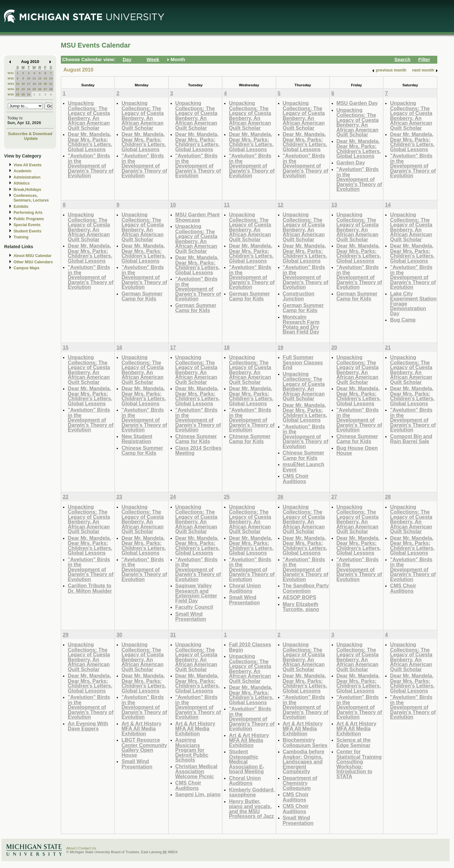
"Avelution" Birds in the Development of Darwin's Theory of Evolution (91, 166)
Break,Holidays (27, 190)
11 (34, 78)
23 (23, 89)
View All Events (28, 165)
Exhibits (21, 207)
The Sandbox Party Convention (306, 588)
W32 (11, 78)
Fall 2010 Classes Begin (250, 647)
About (71, 848)
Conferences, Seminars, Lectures (31, 198)
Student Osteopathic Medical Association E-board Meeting (247, 761)
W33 (11, 84)
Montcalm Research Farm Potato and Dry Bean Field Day (301, 324)
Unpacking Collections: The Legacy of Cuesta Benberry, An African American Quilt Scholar (89, 115)
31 (29, 94)
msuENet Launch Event (304, 467)
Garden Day (351, 163)
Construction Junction (299, 296)
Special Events (27, 225)
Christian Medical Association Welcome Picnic (196, 771)
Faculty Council (194, 607)
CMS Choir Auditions (296, 479)
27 (45, 89)
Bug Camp (403, 320)
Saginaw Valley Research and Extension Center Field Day (196, 593)
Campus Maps (26, 268)
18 (34, 84)
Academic (23, 171)
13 (45, 78)
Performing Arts (28, 213)
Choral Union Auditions (245, 588)
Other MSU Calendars (33, 262)
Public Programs (29, 219)
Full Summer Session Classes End (303, 362)
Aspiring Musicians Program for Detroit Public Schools (192, 750)
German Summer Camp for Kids (142, 296)
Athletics (22, 183)
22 (17, 89)
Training (21, 237)
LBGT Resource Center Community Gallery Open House (144, 747)
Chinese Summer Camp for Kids (142, 451)
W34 (11, 89)
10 (29, 78)
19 (40, 84)
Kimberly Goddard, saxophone (252, 792)
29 (17, 94)
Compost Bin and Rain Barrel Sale (411, 439)
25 (34, 89)
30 (23, 94)
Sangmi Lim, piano (198, 794)
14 (51, 78)
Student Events (27, 231)
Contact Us (87, 848)
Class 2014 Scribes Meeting (198, 451)
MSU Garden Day (357, 103)
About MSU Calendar (32, 256)
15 (17, 84)
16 (23, 84)
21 (51, 84)
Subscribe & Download (30, 134)
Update (31, 138)
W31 (11, 73)
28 (51, 89)
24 (29, 89)
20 (45, 84)
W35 (11, 94)
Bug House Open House (357, 451)
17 (29, 84)
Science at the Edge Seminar (354, 742)
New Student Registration (137, 439)
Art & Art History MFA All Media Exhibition (141, 728)
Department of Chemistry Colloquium (300, 783)
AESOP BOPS (300, 597)
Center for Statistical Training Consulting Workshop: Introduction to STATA (359, 764)
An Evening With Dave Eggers (88, 726)
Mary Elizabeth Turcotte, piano (301, 607)
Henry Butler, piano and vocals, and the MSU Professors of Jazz (251, 809)
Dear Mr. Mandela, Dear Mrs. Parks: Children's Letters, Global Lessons (90, 142)
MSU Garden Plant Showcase (198, 217)
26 (40, 89)
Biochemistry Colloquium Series (305, 742)
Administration (27, 177)
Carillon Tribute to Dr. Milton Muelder (90, 588)
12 (40, 78)
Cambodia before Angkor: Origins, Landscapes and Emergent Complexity (304, 761)
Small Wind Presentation (191, 617)
